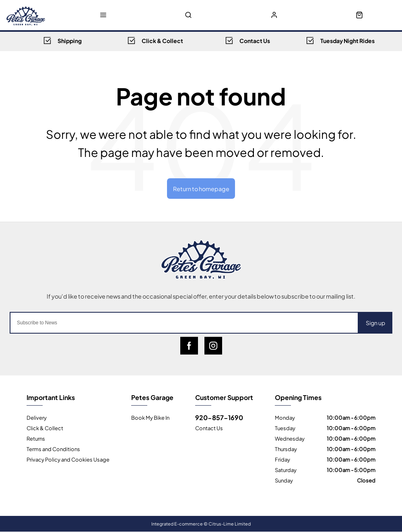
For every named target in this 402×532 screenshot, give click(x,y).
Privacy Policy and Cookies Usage (68, 459)
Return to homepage (201, 188)
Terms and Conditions (53, 449)
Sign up (375, 323)
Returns (36, 438)
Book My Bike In (150, 417)
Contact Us (209, 428)
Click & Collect (45, 428)
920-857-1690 (219, 417)
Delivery (37, 417)
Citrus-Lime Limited (230, 524)
